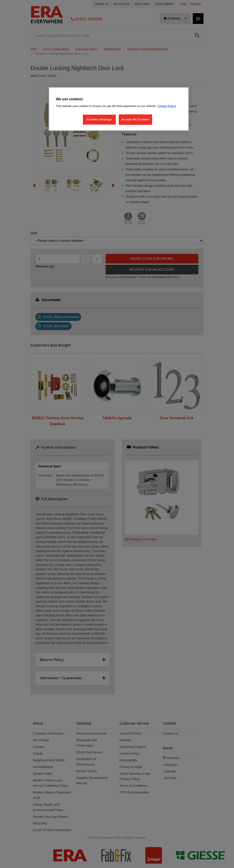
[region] (119, 109)
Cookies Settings (99, 119)
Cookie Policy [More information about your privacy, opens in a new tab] (167, 106)
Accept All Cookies (135, 119)
